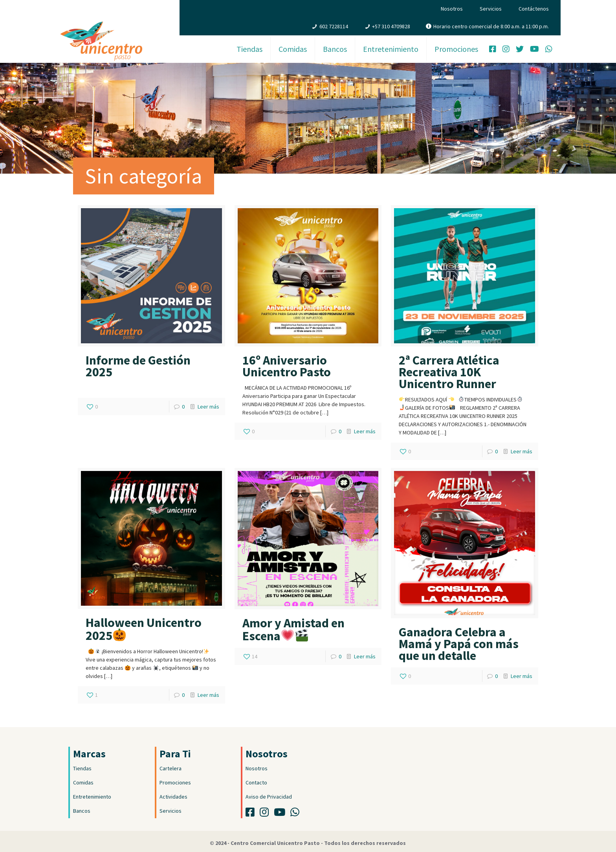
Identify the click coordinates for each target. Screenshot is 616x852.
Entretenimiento (92, 797)
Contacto (256, 782)
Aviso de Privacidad (269, 797)
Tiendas (82, 768)
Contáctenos (534, 9)
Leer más (208, 407)
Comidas (83, 782)
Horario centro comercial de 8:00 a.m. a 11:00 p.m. (491, 26)
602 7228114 (334, 26)
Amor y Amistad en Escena (293, 629)
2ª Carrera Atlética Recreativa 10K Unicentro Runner (449, 372)
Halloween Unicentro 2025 (144, 629)
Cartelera (170, 768)
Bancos (82, 811)
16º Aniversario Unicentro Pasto (287, 366)
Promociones (175, 782)
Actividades (173, 797)
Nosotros (452, 9)
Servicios (491, 9)
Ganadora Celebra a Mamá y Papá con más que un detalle (459, 644)
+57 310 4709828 (391, 26)
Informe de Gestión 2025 (138, 366)
